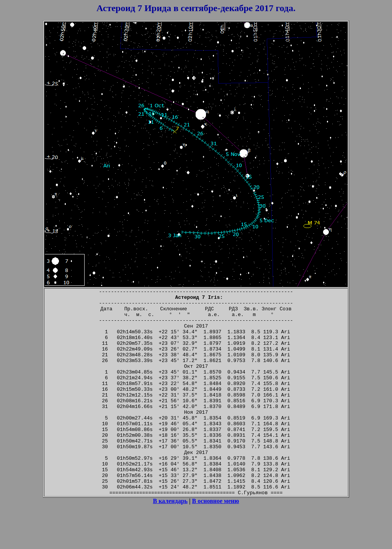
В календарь (170, 542)
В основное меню (216, 542)
